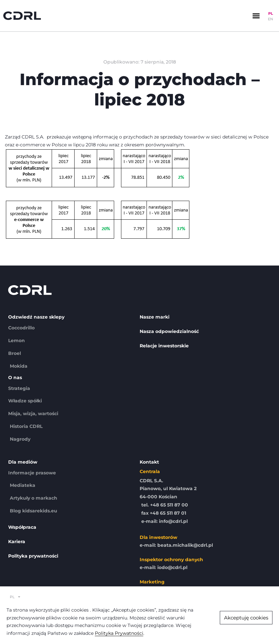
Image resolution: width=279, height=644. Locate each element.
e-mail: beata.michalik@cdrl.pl (176, 545)
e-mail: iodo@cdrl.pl (164, 567)
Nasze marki (155, 317)
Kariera (17, 542)
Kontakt (149, 462)
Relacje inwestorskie (164, 346)
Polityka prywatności (33, 556)
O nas (15, 377)
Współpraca (22, 527)
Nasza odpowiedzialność (169, 331)
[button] (256, 16)
